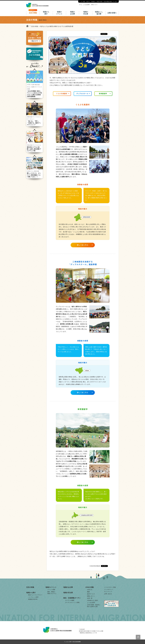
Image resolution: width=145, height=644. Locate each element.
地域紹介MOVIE (33, 599)
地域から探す (46, 13)
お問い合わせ (108, 594)
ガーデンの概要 (70, 600)
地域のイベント (59, 13)
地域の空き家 (86, 13)
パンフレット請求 (33, 597)
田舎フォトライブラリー (35, 595)
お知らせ (90, 590)
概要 (88, 592)
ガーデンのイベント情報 (72, 602)
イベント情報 (51, 590)
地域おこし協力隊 (99, 13)
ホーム (81, 5)
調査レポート (91, 596)
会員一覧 (90, 598)
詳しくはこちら (83, 245)
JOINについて (94, 5)
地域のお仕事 (72, 13)
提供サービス (91, 594)
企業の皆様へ (112, 13)
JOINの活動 (89, 587)
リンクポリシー (109, 589)
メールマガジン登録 (110, 587)
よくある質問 (86, 5)
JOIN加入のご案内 (92, 600)
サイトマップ (108, 592)
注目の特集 (33, 13)
